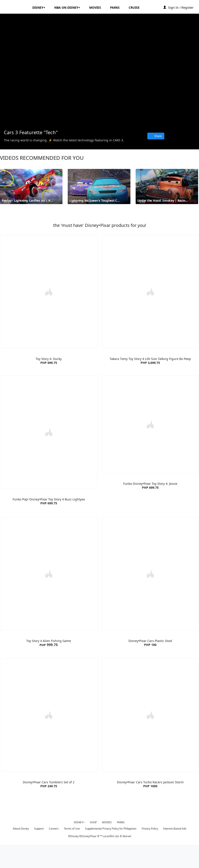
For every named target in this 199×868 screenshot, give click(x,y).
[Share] (156, 136)
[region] (99, 70)
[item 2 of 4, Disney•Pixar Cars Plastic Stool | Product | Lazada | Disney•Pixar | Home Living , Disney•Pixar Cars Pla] (150, 608)
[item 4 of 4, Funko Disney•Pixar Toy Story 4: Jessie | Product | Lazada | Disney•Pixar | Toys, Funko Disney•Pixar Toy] (150, 467)
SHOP (93, 845)
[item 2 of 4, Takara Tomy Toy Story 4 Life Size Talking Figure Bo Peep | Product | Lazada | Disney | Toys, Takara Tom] (150, 327)
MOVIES (107, 845)
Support (39, 851)
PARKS (121, 845)
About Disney (21, 851)
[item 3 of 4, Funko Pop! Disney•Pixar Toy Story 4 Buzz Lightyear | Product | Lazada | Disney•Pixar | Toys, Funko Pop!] (49, 467)
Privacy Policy (150, 851)
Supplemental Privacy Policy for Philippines (111, 851)
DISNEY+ (79, 845)
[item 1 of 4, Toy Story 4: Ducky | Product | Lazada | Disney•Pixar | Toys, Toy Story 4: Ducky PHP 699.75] (49, 327)
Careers (54, 851)
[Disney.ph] (16, 7)
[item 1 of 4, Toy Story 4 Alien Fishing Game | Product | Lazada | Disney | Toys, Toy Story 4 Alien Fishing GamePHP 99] (49, 608)
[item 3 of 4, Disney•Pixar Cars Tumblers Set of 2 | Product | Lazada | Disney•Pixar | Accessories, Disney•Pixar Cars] (49, 749)
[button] (183, 7)
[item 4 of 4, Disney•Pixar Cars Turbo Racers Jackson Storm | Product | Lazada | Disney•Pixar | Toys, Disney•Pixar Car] (150, 749)
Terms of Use (72, 851)
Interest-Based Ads (175, 851)
